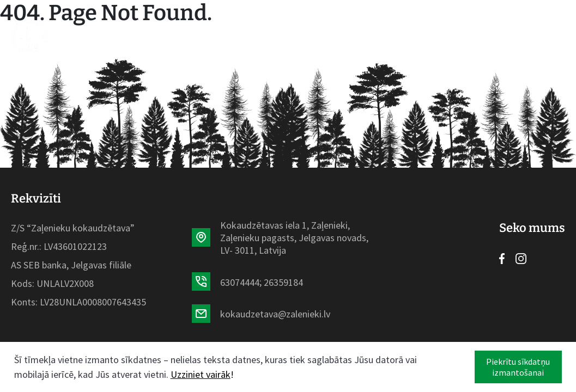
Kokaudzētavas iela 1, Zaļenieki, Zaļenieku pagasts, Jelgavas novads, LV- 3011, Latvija (294, 238)
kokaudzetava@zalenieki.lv (275, 314)
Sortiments (177, 35)
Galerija (370, 35)
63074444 (240, 282)
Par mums (317, 35)
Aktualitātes (250, 35)
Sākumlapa (110, 35)
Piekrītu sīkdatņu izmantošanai (518, 367)
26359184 (283, 282)
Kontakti (423, 35)
